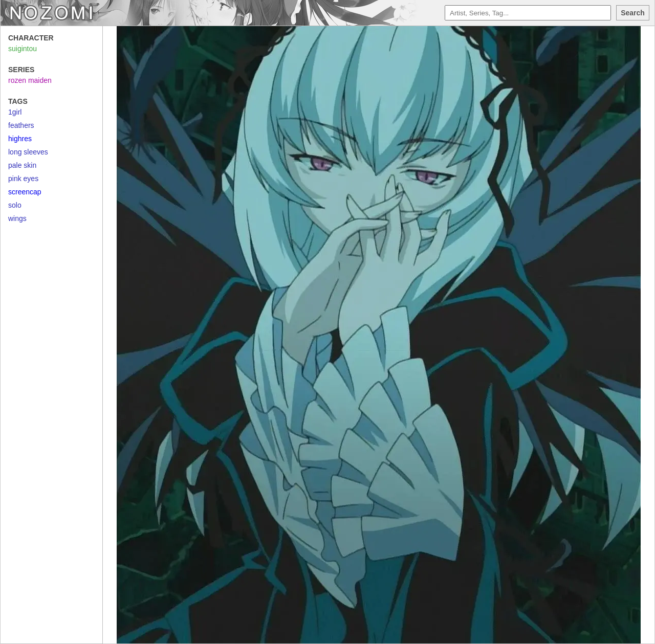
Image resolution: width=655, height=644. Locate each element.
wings (17, 218)
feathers (21, 125)
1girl (15, 112)
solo (15, 205)
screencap (25, 192)
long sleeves (28, 152)
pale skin (22, 165)
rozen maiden (30, 80)
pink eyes (23, 179)
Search (633, 13)
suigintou (23, 49)
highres (20, 139)
